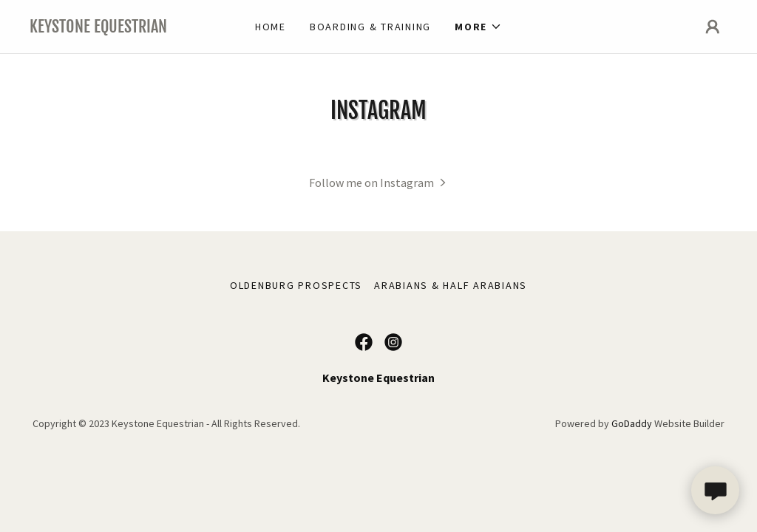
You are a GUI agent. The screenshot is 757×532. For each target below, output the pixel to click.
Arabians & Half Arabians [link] (451, 285)
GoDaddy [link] (632, 423)
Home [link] (271, 27)
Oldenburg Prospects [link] (296, 285)
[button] (478, 27)
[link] (117, 28)
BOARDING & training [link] (370, 27)
